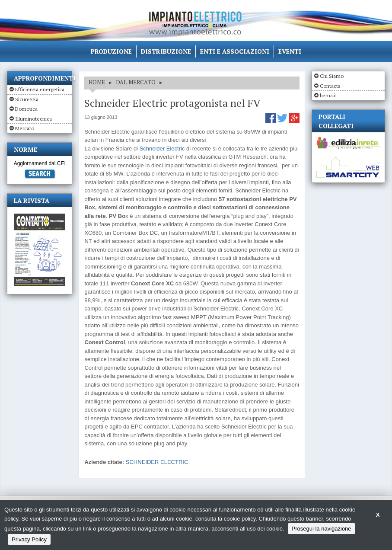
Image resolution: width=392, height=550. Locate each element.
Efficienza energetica (40, 89)
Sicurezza (27, 99)
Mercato (25, 128)
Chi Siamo (332, 76)
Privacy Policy (29, 539)
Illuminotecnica (33, 119)
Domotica (26, 109)
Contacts (330, 86)
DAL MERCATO (136, 82)
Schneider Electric (162, 149)
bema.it (328, 95)
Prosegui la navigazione (322, 529)
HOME (97, 82)
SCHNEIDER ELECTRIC (157, 462)
